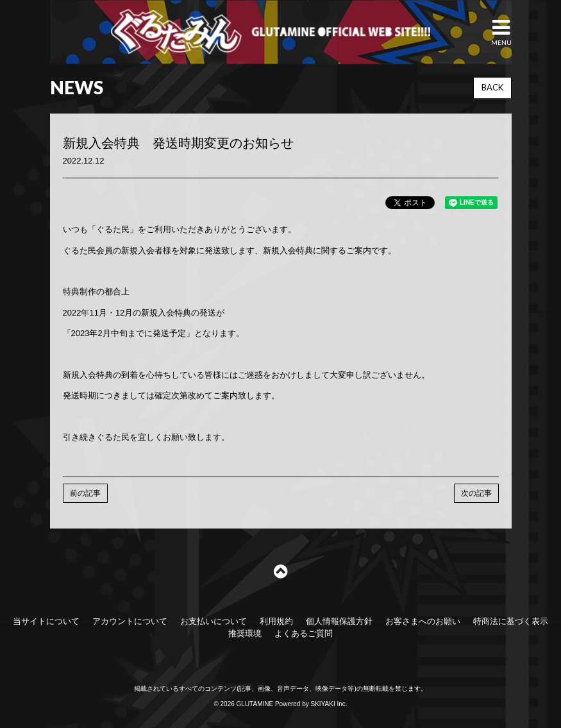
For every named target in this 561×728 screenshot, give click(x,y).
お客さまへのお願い (423, 621)
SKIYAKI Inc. (329, 704)
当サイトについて (46, 621)
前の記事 (85, 493)
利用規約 (276, 621)
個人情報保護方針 (339, 621)
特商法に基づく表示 (511, 621)
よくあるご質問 (304, 633)
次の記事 (476, 493)
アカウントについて (130, 621)
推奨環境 (245, 633)
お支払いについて (214, 621)
